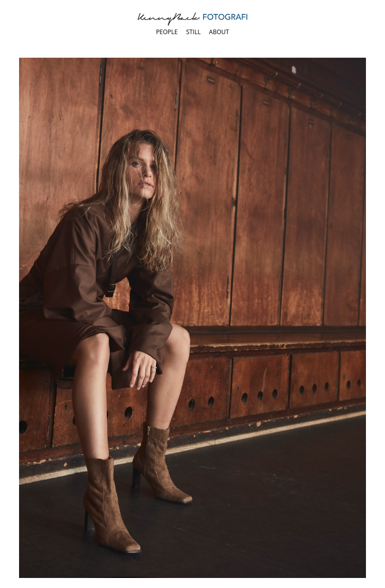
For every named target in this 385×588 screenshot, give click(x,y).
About (219, 32)
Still (193, 32)
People (167, 32)
